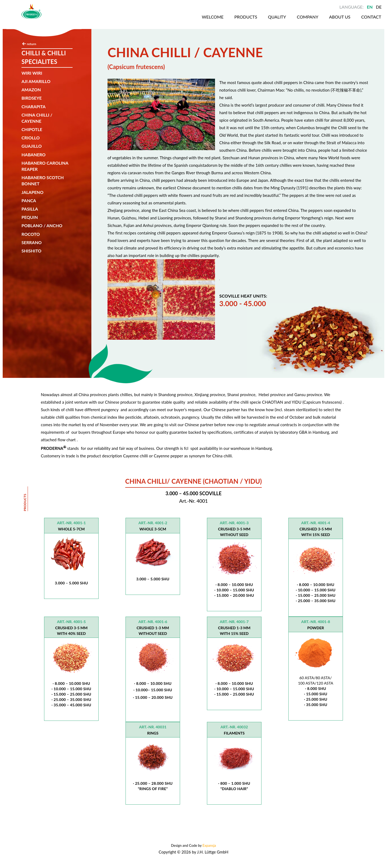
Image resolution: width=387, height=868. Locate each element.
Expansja (209, 845)
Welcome (191, 21)
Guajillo (32, 146)
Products (225, 21)
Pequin (30, 217)
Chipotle (32, 129)
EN (370, 7)
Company (289, 21)
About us (322, 21)
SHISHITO (31, 251)
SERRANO (32, 242)
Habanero (34, 155)
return (32, 44)
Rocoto (31, 234)
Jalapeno (33, 192)
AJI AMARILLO (36, 81)
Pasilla (30, 209)
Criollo (31, 138)
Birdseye (32, 98)
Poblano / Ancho (42, 225)
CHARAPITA (34, 106)
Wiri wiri (32, 73)
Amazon (31, 90)
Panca (29, 200)
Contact (355, 21)
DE (379, 7)
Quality (257, 21)
